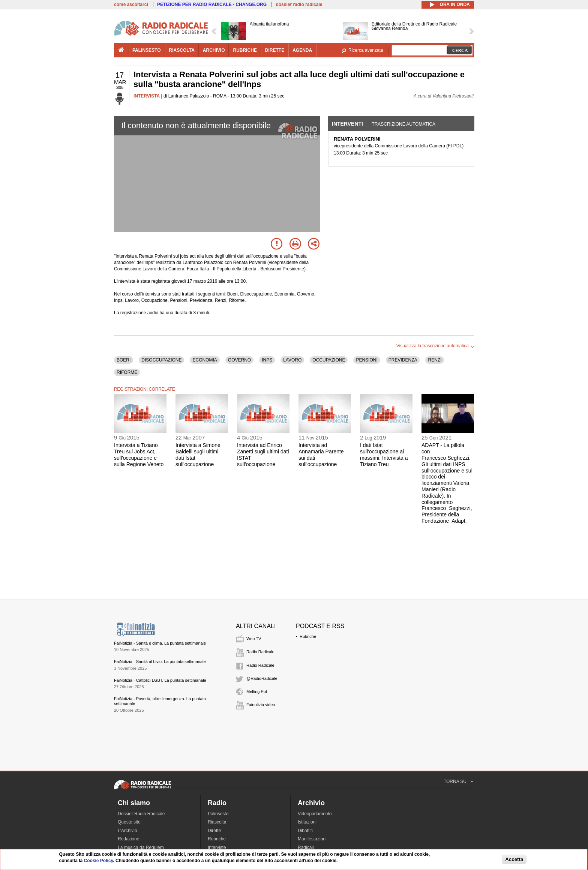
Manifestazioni (312, 839)
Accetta (514, 859)
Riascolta (217, 822)
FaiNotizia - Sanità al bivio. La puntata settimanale (160, 661)
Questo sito (129, 822)
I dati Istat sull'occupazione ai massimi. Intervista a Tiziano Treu (384, 454)
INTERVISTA (147, 96)
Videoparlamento (315, 814)
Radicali (306, 847)
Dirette (214, 831)
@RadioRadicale (262, 678)
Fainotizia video (261, 705)
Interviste (217, 847)
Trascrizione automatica (403, 124)
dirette (275, 50)
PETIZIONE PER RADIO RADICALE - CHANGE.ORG (212, 4)
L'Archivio (127, 831)
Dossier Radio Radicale (141, 814)
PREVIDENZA (403, 360)
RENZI (435, 360)
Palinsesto (218, 814)
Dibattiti (305, 831)
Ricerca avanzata (366, 50)
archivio (214, 50)
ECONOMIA (205, 360)
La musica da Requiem (141, 847)
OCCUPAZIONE (329, 360)
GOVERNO (239, 360)
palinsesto (147, 50)
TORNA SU (455, 781)
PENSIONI (367, 360)
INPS (267, 360)
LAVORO (292, 360)
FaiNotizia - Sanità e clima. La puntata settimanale (160, 643)
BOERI (124, 360)
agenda (302, 50)
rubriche (245, 50)
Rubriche (308, 636)
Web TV (254, 639)
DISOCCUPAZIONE (161, 360)
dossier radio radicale (299, 4)
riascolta (182, 50)
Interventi (347, 124)
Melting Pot (257, 691)
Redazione (128, 839)
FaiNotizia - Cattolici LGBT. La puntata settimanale (160, 680)
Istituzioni (307, 822)
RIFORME (127, 372)
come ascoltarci (131, 4)
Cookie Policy (99, 861)
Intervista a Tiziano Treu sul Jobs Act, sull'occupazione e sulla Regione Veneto (139, 454)
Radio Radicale (260, 652)
